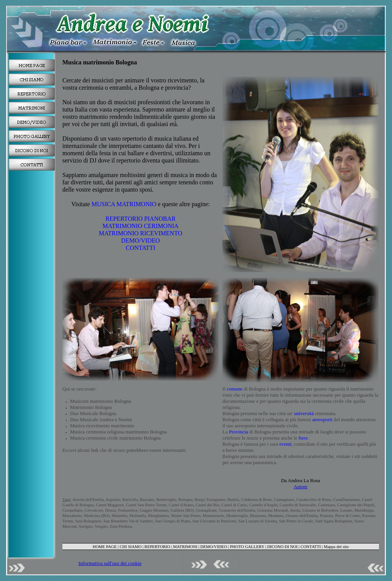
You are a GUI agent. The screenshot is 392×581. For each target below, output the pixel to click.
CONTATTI (141, 248)
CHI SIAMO (131, 547)
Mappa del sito (336, 547)
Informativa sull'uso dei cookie (110, 563)
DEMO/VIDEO (140, 240)
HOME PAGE (105, 547)
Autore (301, 487)
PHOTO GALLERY (247, 547)
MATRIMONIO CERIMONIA (141, 226)
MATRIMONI (185, 547)
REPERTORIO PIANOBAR (140, 219)
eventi (286, 444)
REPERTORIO (157, 547)
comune (234, 389)
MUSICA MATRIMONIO (124, 204)
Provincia (238, 432)
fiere (303, 438)
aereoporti (323, 419)
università (303, 413)
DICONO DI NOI (282, 547)
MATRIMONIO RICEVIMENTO (140, 233)
